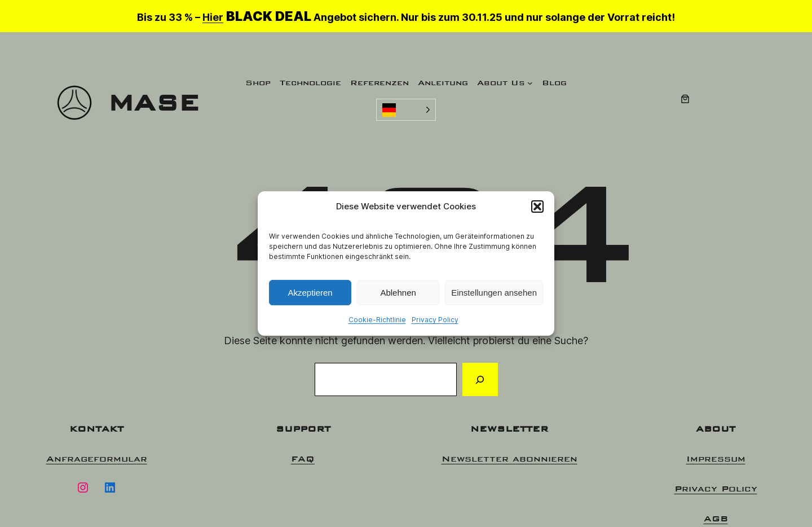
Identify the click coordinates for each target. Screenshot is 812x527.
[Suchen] (480, 380)
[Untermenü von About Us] (530, 83)
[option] (739, 516)
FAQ (303, 458)
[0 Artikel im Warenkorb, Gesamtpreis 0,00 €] (685, 99)
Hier (213, 17)
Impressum (716, 458)
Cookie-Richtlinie (377, 320)
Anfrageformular (97, 458)
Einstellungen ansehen (494, 293)
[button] (537, 207)
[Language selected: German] (406, 110)
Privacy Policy (435, 320)
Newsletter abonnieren (509, 458)
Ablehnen (398, 293)
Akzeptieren (310, 293)
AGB (716, 518)
